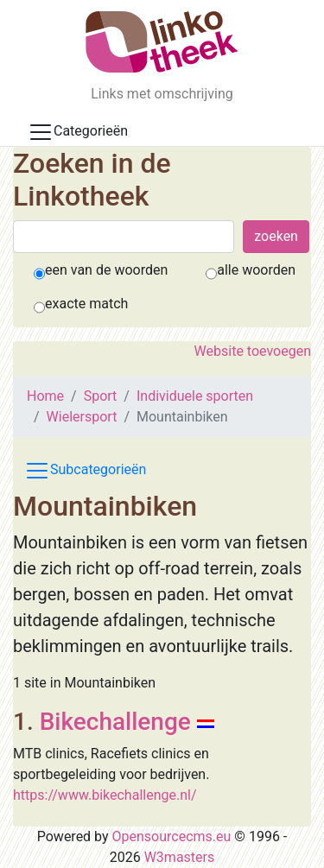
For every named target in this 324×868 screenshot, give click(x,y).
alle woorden (256, 270)
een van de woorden (106, 270)
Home (45, 396)
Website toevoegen (253, 351)
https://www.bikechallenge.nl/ (105, 795)
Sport (101, 396)
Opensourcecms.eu (172, 836)
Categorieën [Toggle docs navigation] (78, 132)
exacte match (86, 304)
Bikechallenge (115, 722)
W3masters (180, 857)
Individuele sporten (195, 396)
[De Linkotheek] (162, 42)
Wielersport (82, 417)
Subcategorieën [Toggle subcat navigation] (85, 471)
